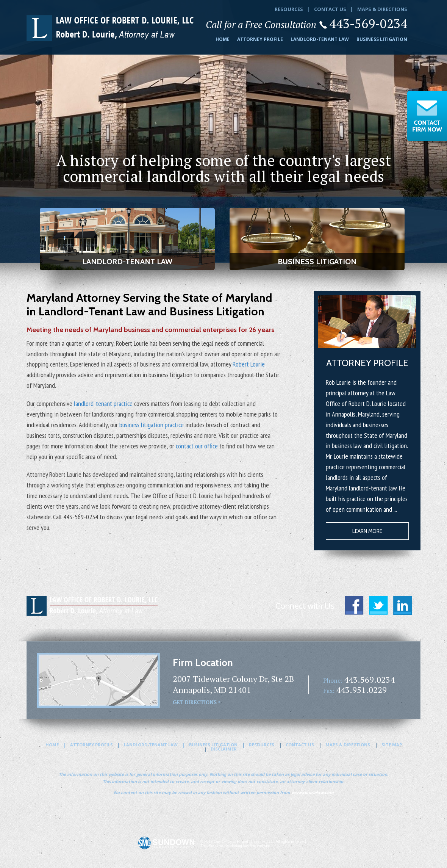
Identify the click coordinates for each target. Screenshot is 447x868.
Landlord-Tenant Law (320, 39)
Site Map (392, 745)
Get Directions (195, 702)
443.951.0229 (361, 690)
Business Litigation (382, 39)
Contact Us (330, 9)
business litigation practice (152, 425)
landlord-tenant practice (103, 403)
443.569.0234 (369, 679)
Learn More (367, 531)
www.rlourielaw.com (313, 792)
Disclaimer (224, 749)
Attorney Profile (260, 39)
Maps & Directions (382, 9)
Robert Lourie (249, 364)
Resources (289, 9)
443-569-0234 (368, 24)
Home (223, 39)
